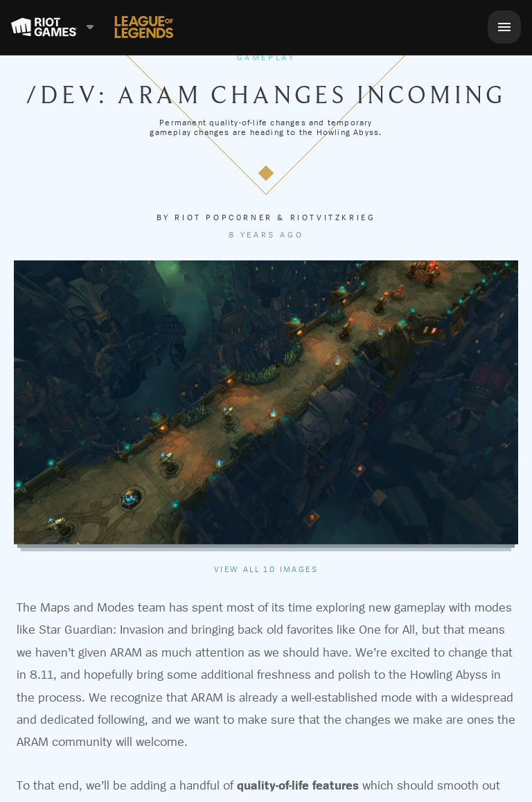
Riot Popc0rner (223, 217)
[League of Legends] (144, 27)
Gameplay (266, 57)
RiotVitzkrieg (333, 217)
